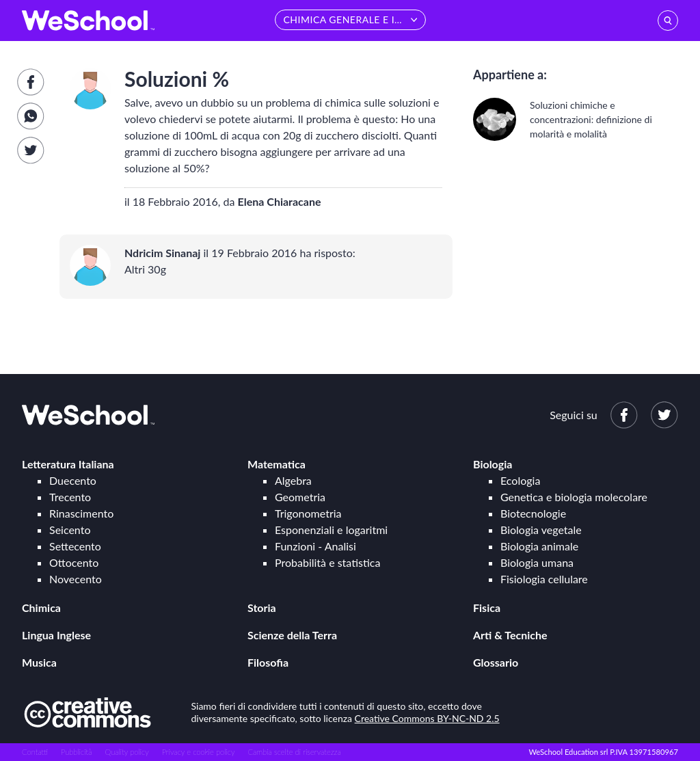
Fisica (487, 608)
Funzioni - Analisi (315, 546)
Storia (262, 608)
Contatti (35, 752)
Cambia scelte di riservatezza (294, 752)
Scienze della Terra (292, 635)
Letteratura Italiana (68, 464)
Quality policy (126, 752)
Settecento (75, 546)
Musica (39, 662)
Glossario (496, 662)
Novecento (76, 579)
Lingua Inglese (56, 635)
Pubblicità (77, 752)
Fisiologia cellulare (544, 579)
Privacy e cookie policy (199, 752)
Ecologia (520, 480)
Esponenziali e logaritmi (331, 530)
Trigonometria (308, 513)
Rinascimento (81, 513)
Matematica (277, 464)
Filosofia (268, 662)
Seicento (70, 530)
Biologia (493, 464)
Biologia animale (539, 546)
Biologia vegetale (541, 530)
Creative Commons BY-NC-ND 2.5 (427, 718)
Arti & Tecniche (510, 635)
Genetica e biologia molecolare (574, 497)
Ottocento (74, 562)
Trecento (70, 497)
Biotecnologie (533, 513)
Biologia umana (537, 562)
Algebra (293, 480)
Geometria (300, 497)
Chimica (41, 608)
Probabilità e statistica (327, 562)
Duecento (73, 480)
